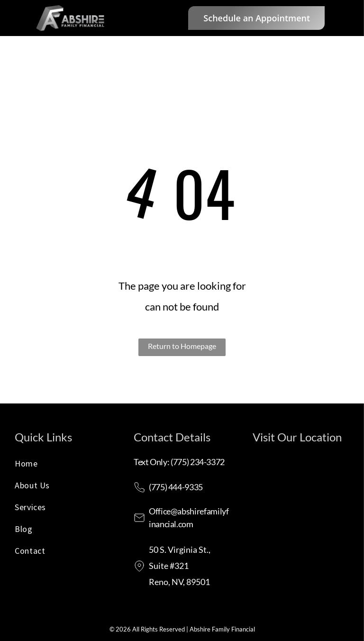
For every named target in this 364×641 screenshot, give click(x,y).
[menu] (343, 18)
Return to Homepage (182, 346)
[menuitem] (63, 466)
